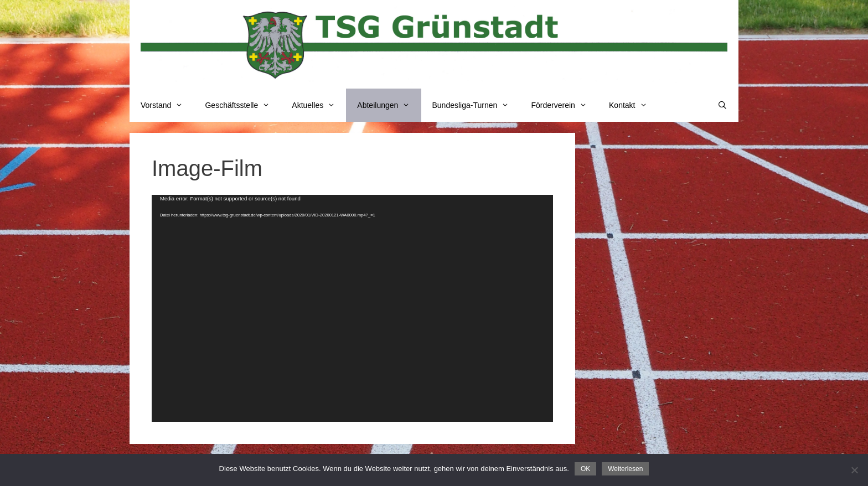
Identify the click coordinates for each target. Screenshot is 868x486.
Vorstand (167, 105)
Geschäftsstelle (243, 105)
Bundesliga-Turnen (476, 105)
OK (585, 469)
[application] (352, 308)
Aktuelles (319, 105)
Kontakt (634, 105)
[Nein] (854, 470)
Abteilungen (389, 105)
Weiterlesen (625, 469)
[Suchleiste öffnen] (722, 105)
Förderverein (564, 105)
